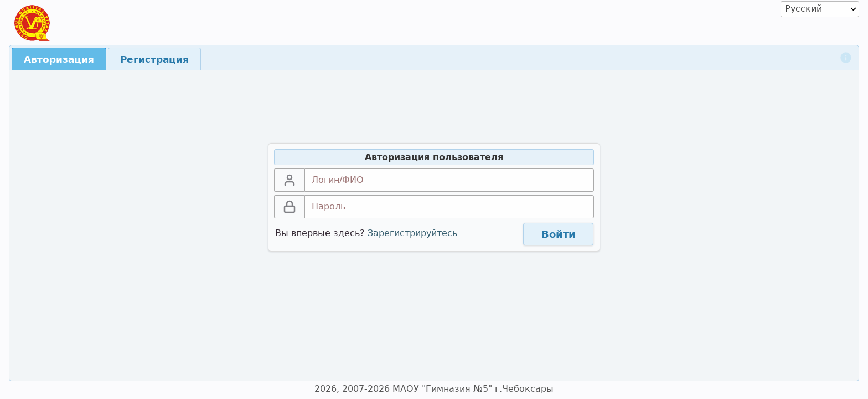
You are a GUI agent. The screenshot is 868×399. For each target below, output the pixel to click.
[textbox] (449, 180)
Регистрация (154, 59)
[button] (558, 234)
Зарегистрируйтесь (412, 233)
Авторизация (59, 59)
